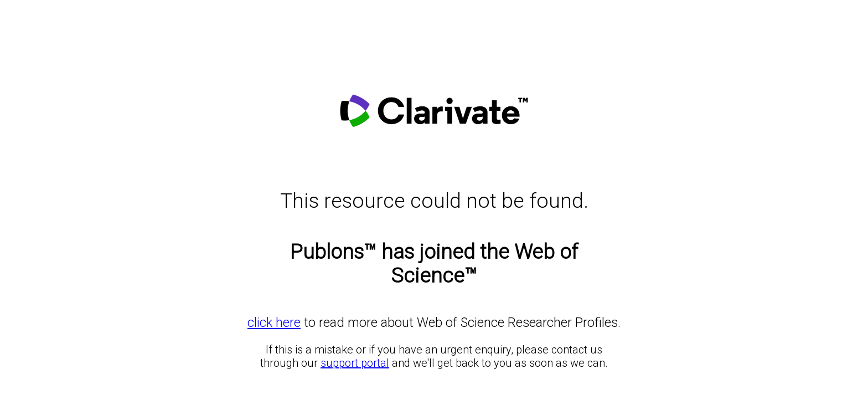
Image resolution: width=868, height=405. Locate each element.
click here (274, 322)
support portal (355, 363)
